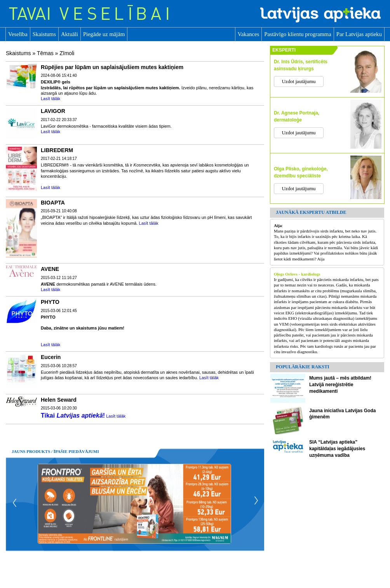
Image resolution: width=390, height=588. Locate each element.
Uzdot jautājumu (299, 81)
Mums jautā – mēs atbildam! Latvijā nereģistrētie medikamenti (340, 385)
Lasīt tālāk (50, 99)
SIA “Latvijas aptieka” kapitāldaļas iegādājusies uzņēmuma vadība (337, 449)
